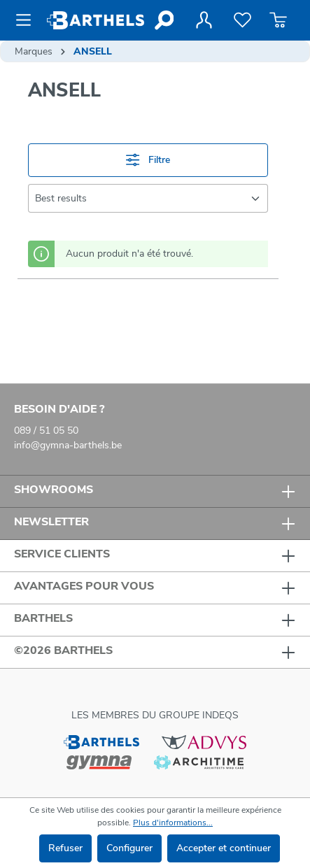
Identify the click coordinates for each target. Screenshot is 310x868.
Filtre (148, 160)
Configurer (129, 848)
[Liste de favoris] (242, 20)
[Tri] (148, 198)
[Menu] (28, 20)
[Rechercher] (163, 20)
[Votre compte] (204, 20)
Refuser (65, 848)
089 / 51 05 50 (46, 431)
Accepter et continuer (224, 848)
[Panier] (278, 20)
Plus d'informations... (173, 823)
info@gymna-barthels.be (68, 445)
